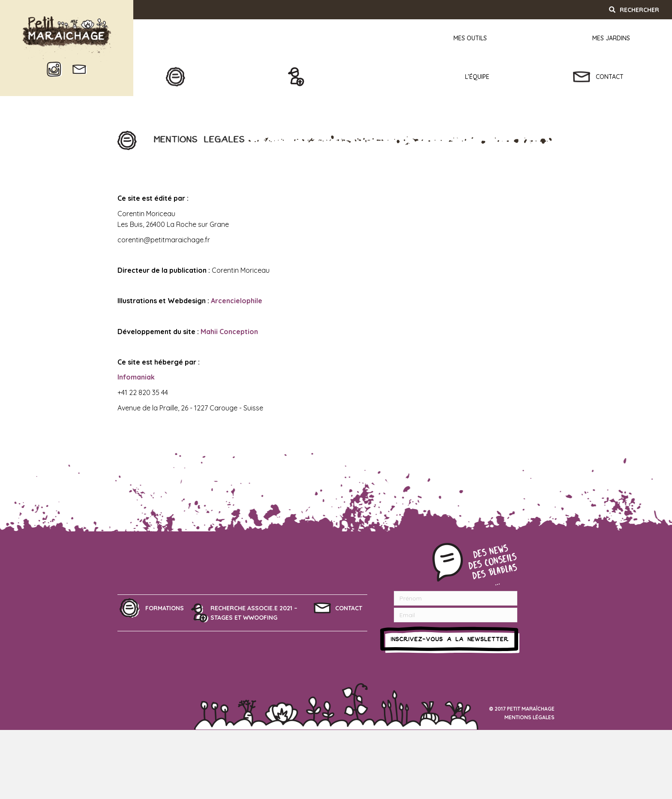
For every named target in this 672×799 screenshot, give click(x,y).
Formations (165, 608)
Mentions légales (529, 717)
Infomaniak (136, 377)
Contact (349, 608)
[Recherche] (639, 10)
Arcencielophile (237, 301)
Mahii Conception (229, 332)
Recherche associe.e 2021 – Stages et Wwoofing (254, 613)
